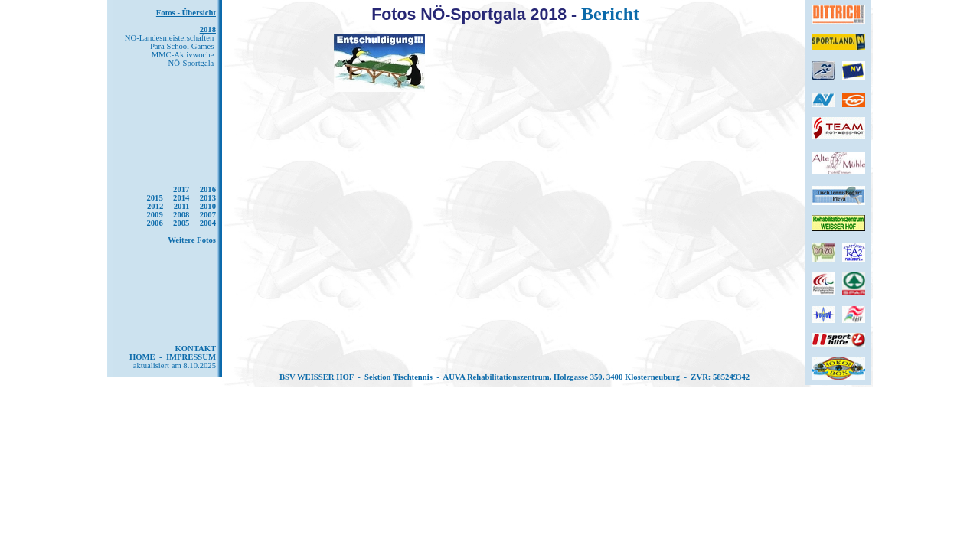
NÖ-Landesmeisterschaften (170, 38)
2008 (181, 215)
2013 (208, 198)
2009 (154, 215)
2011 (182, 206)
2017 (181, 189)
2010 (208, 206)
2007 (208, 215)
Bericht (610, 14)
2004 (208, 223)
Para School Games (182, 46)
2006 (154, 223)
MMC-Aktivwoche (183, 55)
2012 (155, 206)
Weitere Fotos (192, 240)
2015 (154, 198)
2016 (208, 189)
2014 (181, 198)
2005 (181, 223)
